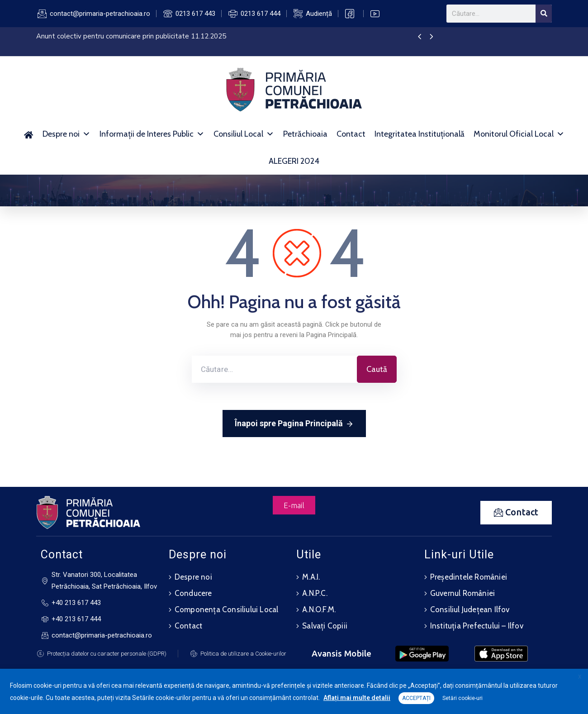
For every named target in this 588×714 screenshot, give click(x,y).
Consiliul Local (244, 134)
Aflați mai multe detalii (357, 698)
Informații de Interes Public (152, 134)
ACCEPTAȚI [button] (416, 698)
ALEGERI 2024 (294, 161)
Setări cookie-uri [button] (462, 698)
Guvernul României (462, 593)
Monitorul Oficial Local (519, 134)
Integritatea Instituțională (420, 134)
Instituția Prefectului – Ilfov (477, 626)
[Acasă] (29, 134)
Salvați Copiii (325, 626)
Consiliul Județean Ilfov (470, 609)
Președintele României (469, 577)
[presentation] (420, 37)
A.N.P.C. (315, 593)
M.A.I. (311, 577)
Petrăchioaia (305, 134)
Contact (351, 134)
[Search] (544, 14)
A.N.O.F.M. (319, 609)
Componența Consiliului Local (227, 609)
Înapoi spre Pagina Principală (294, 424)
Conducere (193, 593)
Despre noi (66, 134)
